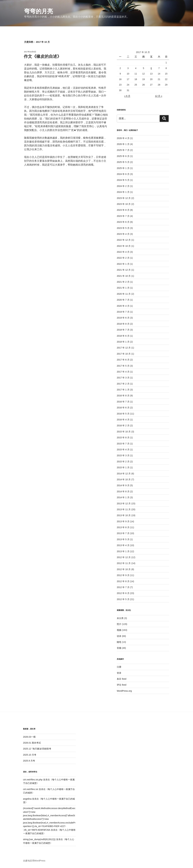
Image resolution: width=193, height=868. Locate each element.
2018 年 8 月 (123, 324)
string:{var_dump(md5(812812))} (39, 839)
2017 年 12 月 (124, 348)
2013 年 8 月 (123, 527)
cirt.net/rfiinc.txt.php (33, 780)
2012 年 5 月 (123, 599)
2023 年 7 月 (123, 216)
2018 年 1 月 (123, 342)
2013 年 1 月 (123, 551)
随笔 (119, 642)
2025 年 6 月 (123, 156)
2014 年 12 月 (124, 474)
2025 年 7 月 (123, 150)
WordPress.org (124, 691)
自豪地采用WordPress (34, 861)
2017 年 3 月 (123, 378)
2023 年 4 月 (123, 234)
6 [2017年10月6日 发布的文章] (151, 68)
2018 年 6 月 (123, 336)
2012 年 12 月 (124, 557)
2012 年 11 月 (124, 563)
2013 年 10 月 (124, 515)
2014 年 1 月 (123, 497)
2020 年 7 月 (123, 300)
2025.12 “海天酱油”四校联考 (37, 749)
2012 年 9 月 (123, 575)
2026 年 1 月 (123, 144)
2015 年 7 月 (123, 444)
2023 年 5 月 (123, 228)
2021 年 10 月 (124, 276)
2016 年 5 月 (123, 414)
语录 (119, 636)
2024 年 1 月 (123, 192)
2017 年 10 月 (124, 354)
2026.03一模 (29, 737)
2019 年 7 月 (123, 312)
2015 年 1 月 (123, 467)
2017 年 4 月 (123, 372)
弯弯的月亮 (39, 11)
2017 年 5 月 (123, 366)
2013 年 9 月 (123, 521)
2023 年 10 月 (124, 204)
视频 (119, 630)
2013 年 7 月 (123, 533)
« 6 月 (127, 96)
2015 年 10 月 (124, 432)
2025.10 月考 (30, 755)
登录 (119, 673)
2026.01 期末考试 (32, 743)
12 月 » (159, 96)
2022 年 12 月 (124, 240)
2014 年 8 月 (123, 491)
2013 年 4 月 (123, 545)
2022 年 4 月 (123, 252)
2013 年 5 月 (123, 539)
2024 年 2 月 (123, 186)
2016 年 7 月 (123, 402)
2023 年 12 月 (124, 198)
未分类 (120, 618)
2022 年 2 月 (123, 258)
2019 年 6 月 (123, 318)
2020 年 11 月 (124, 294)
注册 (119, 667)
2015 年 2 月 (123, 462)
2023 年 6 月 (123, 222)
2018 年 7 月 (123, 330)
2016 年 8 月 (123, 396)
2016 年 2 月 (123, 426)
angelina (27, 799)
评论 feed (122, 685)
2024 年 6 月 (123, 174)
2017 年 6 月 (123, 360)
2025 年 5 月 (123, 162)
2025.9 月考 (29, 761)
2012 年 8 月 (123, 581)
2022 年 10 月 (124, 246)
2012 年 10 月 (124, 569)
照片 (119, 624)
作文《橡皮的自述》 (43, 56)
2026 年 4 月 (123, 138)
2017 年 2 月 (123, 384)
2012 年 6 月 (123, 593)
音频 (119, 648)
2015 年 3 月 (123, 455)
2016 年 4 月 (123, 420)
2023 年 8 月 (123, 210)
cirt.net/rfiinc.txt (31, 789)
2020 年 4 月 (123, 306)
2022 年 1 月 (123, 264)
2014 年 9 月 (123, 485)
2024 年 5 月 (123, 180)
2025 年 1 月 (123, 168)
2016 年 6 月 (123, 408)
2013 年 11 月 (124, 509)
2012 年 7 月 (123, 587)
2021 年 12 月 (124, 270)
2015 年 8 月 (123, 438)
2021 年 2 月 (123, 282)
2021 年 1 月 (123, 288)
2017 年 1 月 (123, 390)
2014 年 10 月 (124, 479)
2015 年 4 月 (123, 450)
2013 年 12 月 (124, 504)
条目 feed (122, 679)
